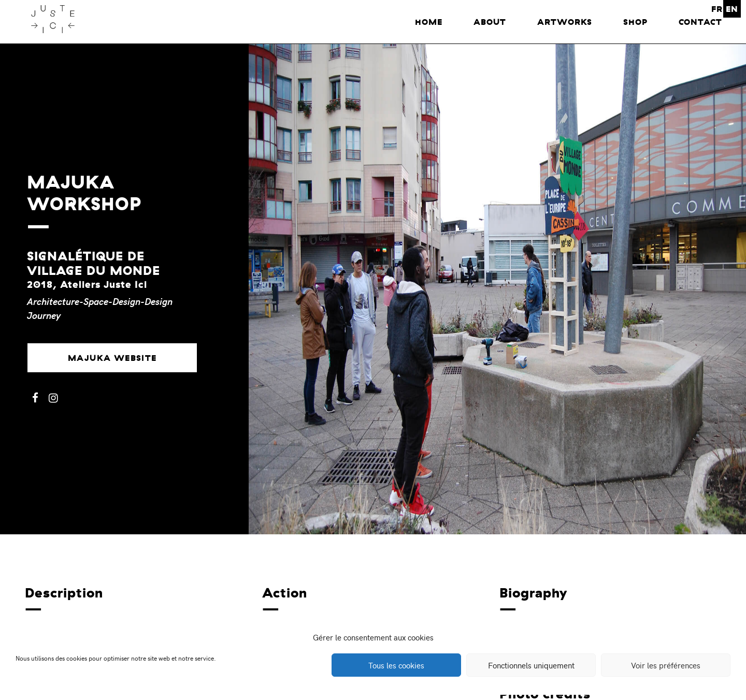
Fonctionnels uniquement (531, 665)
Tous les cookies (396, 665)
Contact (700, 22)
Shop (635, 22)
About (490, 22)
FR (717, 9)
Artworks (565, 22)
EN (732, 9)
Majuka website (112, 358)
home (429, 22)
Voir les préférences (666, 665)
